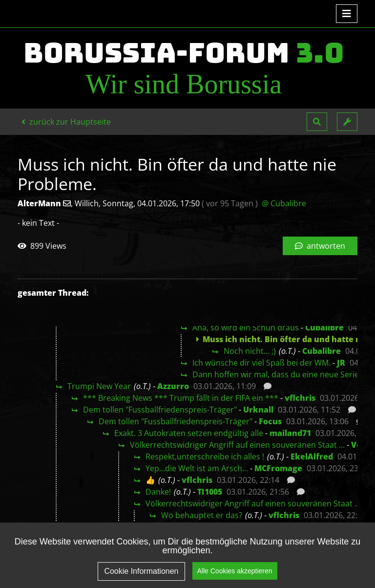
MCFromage (278, 468)
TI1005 (210, 492)
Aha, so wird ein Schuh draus (246, 327)
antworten (320, 246)
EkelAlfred (312, 457)
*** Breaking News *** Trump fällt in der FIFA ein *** (181, 398)
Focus (270, 421)
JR (341, 363)
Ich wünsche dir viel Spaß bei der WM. (261, 363)
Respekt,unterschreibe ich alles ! (205, 457)
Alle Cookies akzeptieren (235, 577)
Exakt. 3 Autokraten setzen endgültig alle (189, 433)
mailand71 (290, 433)
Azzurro (173, 386)
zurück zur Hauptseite (66, 122)
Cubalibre (324, 327)
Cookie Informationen (141, 578)
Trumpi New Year (99, 386)
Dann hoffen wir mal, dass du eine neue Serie (276, 374)
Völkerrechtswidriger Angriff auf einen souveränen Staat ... (237, 445)
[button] (317, 122)
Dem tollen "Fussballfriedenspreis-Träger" (160, 410)
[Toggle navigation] (347, 14)
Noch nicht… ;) (250, 351)
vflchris (300, 398)
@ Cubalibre (284, 203)
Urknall (258, 410)
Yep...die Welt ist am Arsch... (197, 468)
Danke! (158, 492)
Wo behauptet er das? (202, 515)
